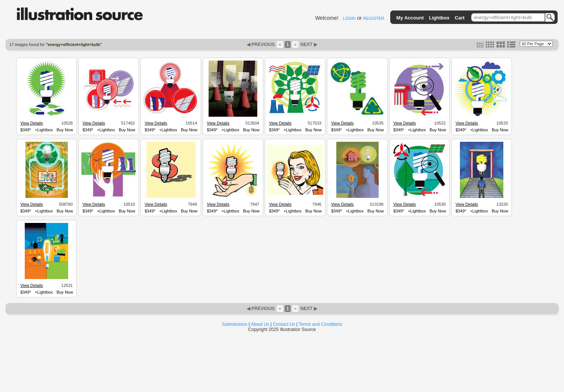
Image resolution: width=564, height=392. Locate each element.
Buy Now (65, 130)
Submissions (234, 324)
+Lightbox (44, 130)
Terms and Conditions (321, 324)
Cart (460, 18)
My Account (410, 18)
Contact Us (284, 324)
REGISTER (374, 18)
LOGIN (349, 18)
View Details (31, 123)
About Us (260, 324)
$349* (26, 130)
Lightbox (439, 18)
